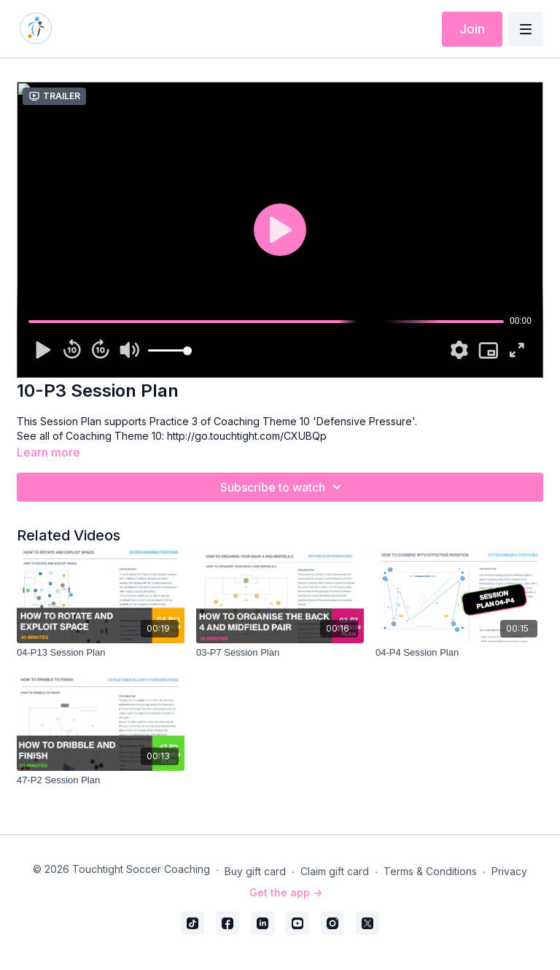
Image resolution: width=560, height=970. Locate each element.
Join (472, 29)
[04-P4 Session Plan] (459, 653)
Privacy (509, 871)
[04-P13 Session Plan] (101, 653)
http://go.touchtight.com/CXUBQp (247, 436)
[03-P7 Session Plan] (280, 653)
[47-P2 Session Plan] (101, 780)
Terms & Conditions (430, 871)
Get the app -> (286, 892)
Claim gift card (335, 871)
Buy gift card (255, 871)
